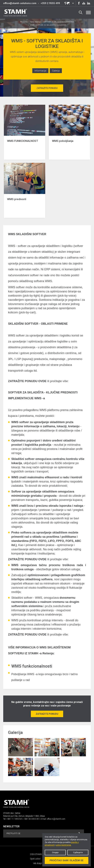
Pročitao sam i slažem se (67, 860)
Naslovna (24, 22)
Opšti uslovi (35, 859)
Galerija (56, 71)
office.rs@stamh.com (56, 819)
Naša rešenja (35, 22)
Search (81, 12)
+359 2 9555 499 (50, 3)
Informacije (40, 71)
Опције (55, 852)
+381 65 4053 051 (32, 819)
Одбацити (78, 852)
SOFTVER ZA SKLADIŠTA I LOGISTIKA (59, 22)
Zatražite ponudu (47, 88)
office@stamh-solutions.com (20, 3)
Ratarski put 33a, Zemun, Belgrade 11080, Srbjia (24, 816)
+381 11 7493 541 (15, 819)
